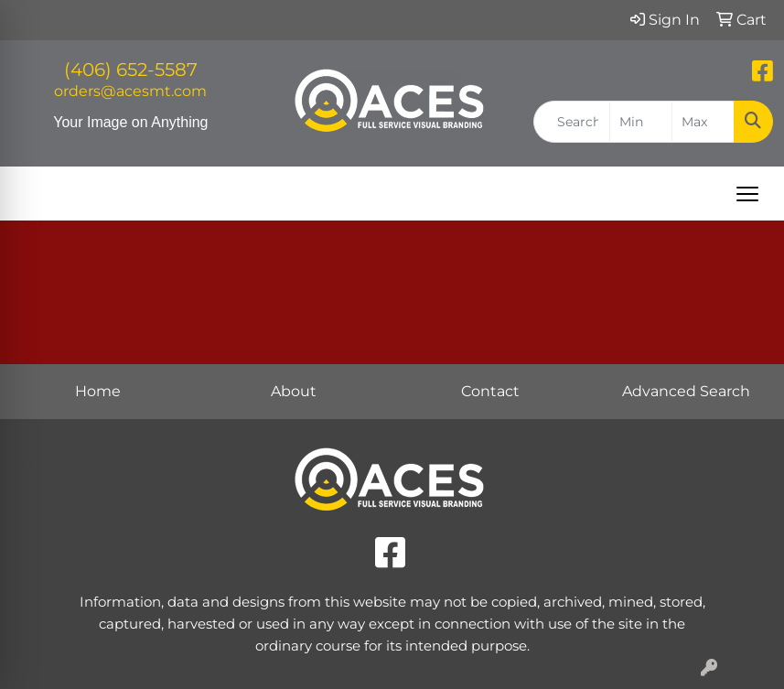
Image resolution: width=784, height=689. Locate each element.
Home (98, 391)
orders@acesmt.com (130, 91)
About (294, 391)
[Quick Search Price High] (703, 122)
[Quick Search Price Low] (641, 122)
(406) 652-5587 (131, 70)
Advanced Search (686, 391)
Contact (490, 391)
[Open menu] (747, 194)
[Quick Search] (572, 122)
